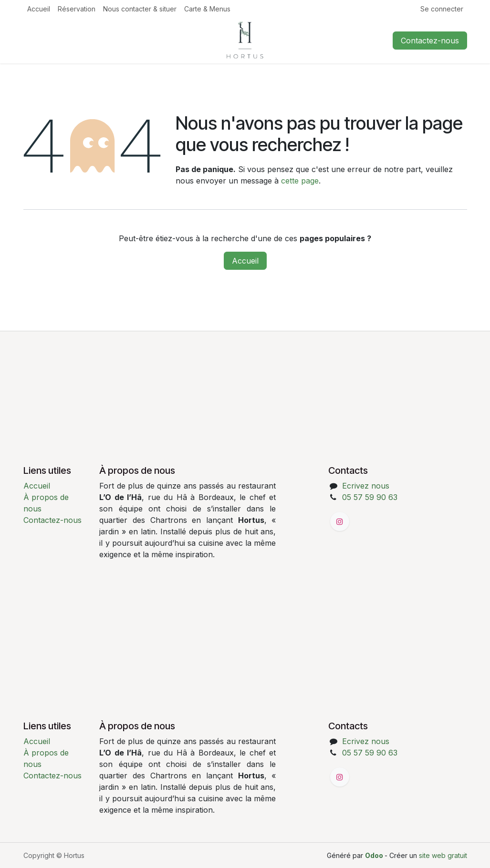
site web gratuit (443, 855)
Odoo (375, 855)
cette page (300, 181)
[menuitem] (39, 9)
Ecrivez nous (366, 486)
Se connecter (442, 9)
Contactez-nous (430, 41)
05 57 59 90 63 (370, 497)
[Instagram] (340, 521)
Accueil (245, 261)
